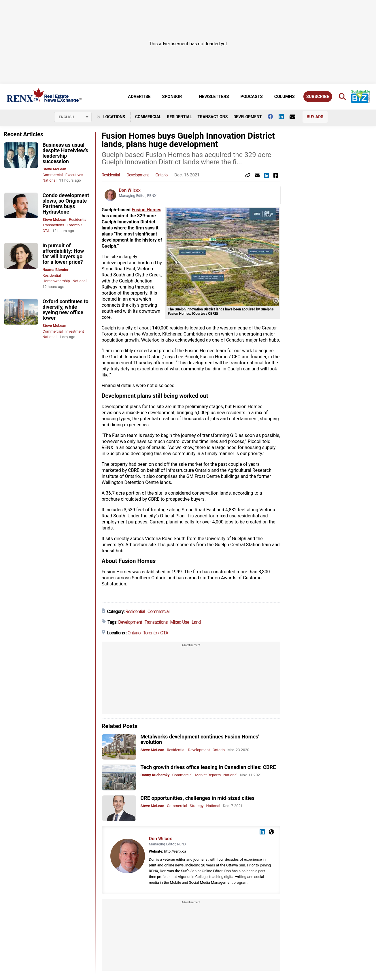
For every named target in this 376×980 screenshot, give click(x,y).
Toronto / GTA (155, 633)
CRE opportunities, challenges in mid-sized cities (198, 798)
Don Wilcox (130, 190)
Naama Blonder (56, 270)
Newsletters (214, 97)
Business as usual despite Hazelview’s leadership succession (66, 153)
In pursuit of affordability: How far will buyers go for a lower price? (63, 254)
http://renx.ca (175, 851)
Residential (179, 117)
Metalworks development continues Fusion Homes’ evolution (200, 739)
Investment (75, 331)
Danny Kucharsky (155, 775)
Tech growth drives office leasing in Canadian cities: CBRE (208, 767)
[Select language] (73, 117)
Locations (111, 117)
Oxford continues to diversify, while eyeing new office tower (66, 310)
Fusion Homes (147, 210)
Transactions (213, 117)
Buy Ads (315, 117)
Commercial (148, 117)
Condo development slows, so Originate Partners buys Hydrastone (66, 203)
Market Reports (208, 775)
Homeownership (56, 281)
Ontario (161, 175)
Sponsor (172, 97)
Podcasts (252, 97)
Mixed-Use (180, 622)
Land (196, 622)
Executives (74, 175)
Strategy (197, 806)
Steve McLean (55, 169)
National (50, 180)
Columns (285, 97)
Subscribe (318, 97)
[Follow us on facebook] (273, 116)
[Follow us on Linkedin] (284, 116)
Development (247, 117)
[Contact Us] (295, 117)
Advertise (139, 97)
